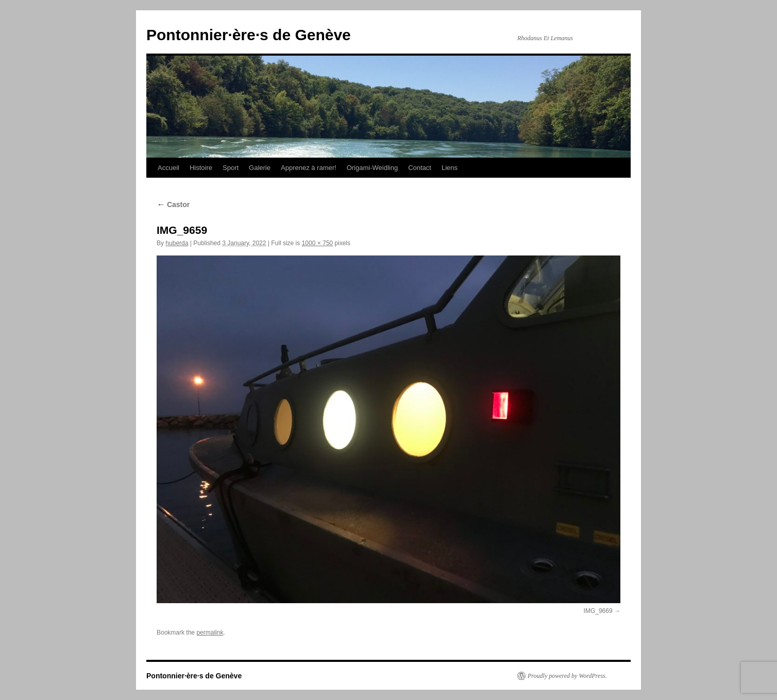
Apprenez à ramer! (309, 168)
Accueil (168, 168)
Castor (173, 204)
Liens (450, 168)
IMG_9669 (598, 611)
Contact (420, 168)
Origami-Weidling (372, 168)
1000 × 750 (317, 243)
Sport (231, 168)
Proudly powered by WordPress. (567, 676)
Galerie (260, 168)
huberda (177, 243)
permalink (210, 633)
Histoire (201, 168)
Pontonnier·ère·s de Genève (249, 35)
